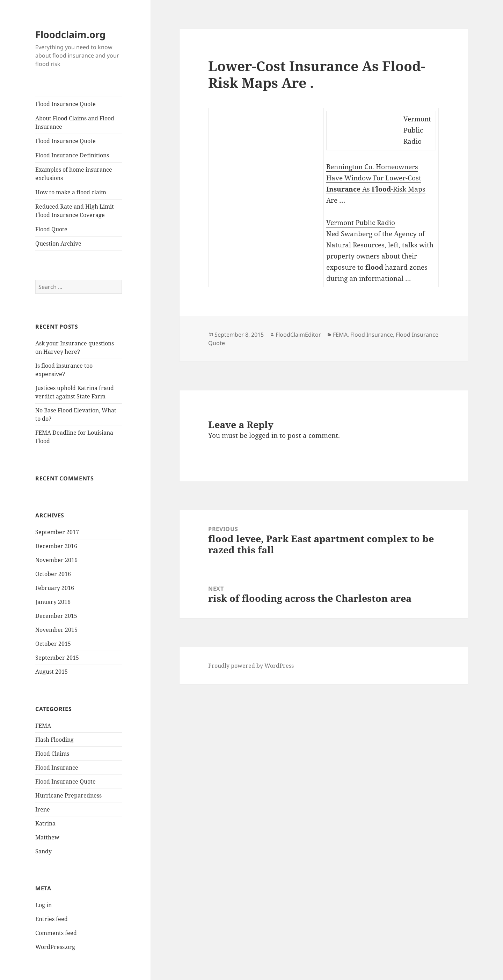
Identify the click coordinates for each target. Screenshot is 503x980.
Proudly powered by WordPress (251, 666)
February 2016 (55, 588)
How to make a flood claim (71, 192)
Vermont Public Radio (361, 223)
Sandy (43, 851)
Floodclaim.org (70, 34)
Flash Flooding (54, 740)
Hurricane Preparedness (68, 795)
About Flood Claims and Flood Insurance (75, 122)
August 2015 (52, 672)
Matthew (47, 837)
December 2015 (56, 616)
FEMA (43, 726)
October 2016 (53, 574)
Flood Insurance (57, 768)
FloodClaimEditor (298, 335)
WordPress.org (55, 947)
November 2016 (56, 560)
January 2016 (53, 602)
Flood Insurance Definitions (72, 155)
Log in (43, 905)
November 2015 (56, 630)
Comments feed (56, 933)
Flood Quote (51, 229)
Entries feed (52, 919)
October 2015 (53, 644)
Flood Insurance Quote (65, 104)
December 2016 (56, 546)
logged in (263, 435)
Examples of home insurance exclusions (74, 174)
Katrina (45, 823)
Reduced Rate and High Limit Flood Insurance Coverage (75, 211)
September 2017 (57, 532)
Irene (43, 809)
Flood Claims (52, 754)
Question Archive (58, 244)
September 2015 (57, 658)
